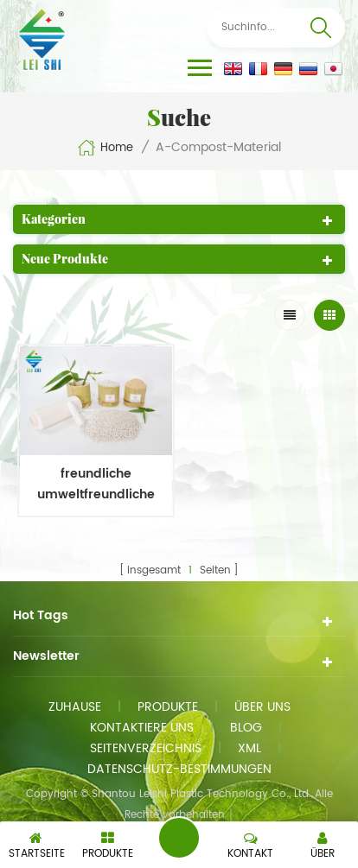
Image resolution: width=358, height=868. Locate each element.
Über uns (262, 707)
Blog (246, 728)
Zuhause (75, 707)
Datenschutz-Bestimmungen (179, 769)
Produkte (168, 707)
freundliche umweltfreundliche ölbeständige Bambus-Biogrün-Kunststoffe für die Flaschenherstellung (96, 485)
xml (249, 748)
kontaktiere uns (142, 728)
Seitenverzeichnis (146, 748)
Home (105, 148)
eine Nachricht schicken (179, 838)
